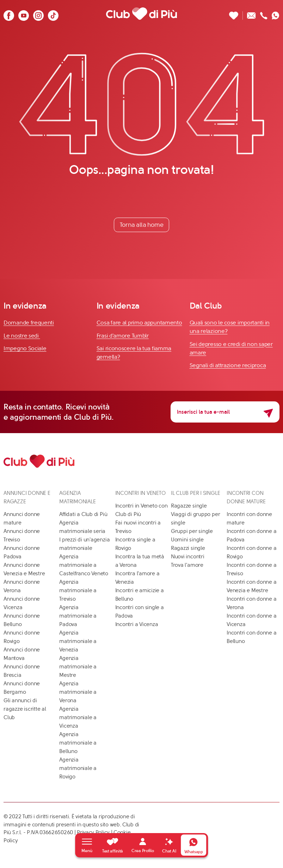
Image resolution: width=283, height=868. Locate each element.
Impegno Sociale (25, 348)
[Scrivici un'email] (251, 14)
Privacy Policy (93, 832)
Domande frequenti (29, 323)
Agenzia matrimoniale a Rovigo (78, 768)
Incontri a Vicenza (137, 624)
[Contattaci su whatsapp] (276, 14)
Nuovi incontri (188, 557)
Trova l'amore (187, 565)
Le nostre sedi (22, 336)
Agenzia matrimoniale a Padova (78, 616)
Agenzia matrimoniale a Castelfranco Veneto (84, 565)
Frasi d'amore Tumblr (123, 336)
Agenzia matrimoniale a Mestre (78, 667)
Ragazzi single (188, 548)
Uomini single (187, 540)
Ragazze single (189, 506)
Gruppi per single (192, 531)
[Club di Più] (141, 13)
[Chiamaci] (264, 14)
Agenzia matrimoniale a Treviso (78, 590)
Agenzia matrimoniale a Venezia (78, 641)
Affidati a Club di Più (83, 514)
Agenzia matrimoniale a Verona (78, 692)
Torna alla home (142, 225)
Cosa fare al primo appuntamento (139, 323)
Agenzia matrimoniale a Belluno (78, 743)
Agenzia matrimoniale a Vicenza (78, 717)
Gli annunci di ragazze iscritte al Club (25, 709)
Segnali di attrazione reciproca (228, 365)
